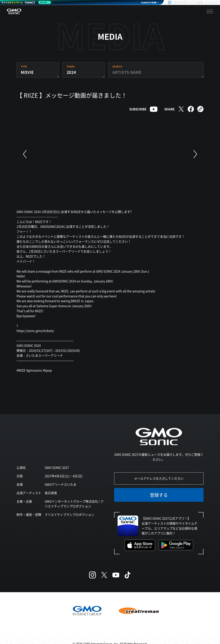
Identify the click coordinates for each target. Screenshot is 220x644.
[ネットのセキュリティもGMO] (26, 2)
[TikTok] (128, 575)
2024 (71, 72)
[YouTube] (116, 575)
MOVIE (27, 72)
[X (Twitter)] (104, 575)
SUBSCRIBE (138, 109)
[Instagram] (92, 575)
